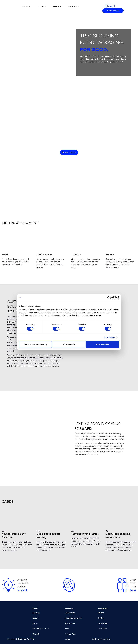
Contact (110, 6)
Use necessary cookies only (35, 344)
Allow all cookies (103, 344)
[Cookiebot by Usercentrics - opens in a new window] (109, 298)
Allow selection (69, 344)
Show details (109, 337)
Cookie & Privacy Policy (101, 639)
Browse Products (113, 11)
